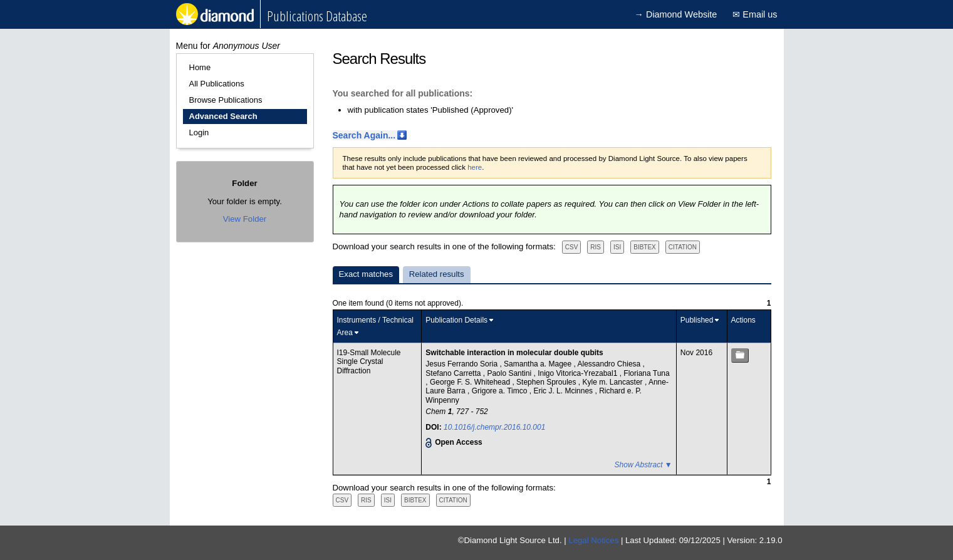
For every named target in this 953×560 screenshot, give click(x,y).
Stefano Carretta (454, 373)
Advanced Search (223, 116)
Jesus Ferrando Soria (462, 364)
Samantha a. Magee (539, 364)
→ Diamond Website (676, 14)
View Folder (245, 219)
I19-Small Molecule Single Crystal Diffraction (369, 362)
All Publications (217, 84)
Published (697, 320)
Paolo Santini (510, 373)
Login (199, 132)
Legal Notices (593, 540)
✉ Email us (755, 14)
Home (200, 67)
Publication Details (456, 320)
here (475, 167)
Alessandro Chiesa (610, 364)
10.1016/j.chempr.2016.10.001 (494, 427)
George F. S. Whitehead (471, 382)
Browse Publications (226, 100)
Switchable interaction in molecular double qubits (514, 353)
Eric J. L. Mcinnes (564, 391)
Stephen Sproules (547, 382)
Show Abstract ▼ (643, 465)
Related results (437, 274)
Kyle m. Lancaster (614, 382)
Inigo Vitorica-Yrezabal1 (579, 373)
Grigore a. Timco (501, 391)
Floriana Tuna (646, 373)
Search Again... (364, 135)
